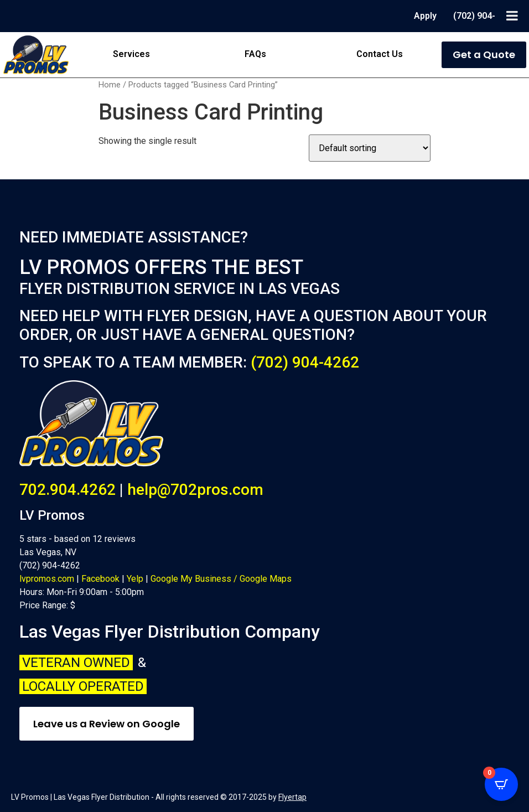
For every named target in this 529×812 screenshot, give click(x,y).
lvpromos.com (47, 579)
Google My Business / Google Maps (221, 579)
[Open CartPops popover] (501, 784)
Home (110, 85)
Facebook (100, 579)
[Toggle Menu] (512, 15)
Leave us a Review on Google (107, 724)
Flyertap (292, 797)
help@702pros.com (195, 490)
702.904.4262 (68, 490)
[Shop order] (370, 148)
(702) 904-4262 (305, 362)
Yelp (135, 579)
